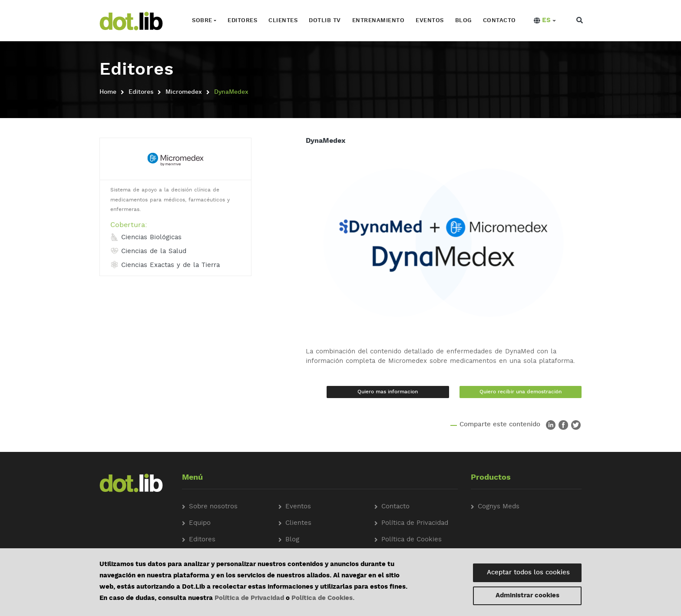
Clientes (283, 21)
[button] (545, 21)
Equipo (200, 523)
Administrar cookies (527, 596)
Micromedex (184, 92)
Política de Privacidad (249, 598)
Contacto (499, 21)
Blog (463, 21)
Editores (242, 21)
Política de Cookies (412, 540)
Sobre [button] (202, 21)
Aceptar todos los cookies (528, 573)
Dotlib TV (325, 21)
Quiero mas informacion (388, 392)
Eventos (430, 21)
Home (108, 92)
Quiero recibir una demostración (521, 392)
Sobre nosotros (213, 507)
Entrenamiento (379, 21)
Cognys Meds (499, 507)
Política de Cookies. (323, 598)
